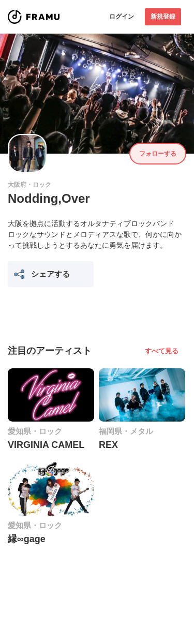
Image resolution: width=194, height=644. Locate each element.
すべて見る (162, 351)
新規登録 (163, 17)
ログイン (122, 17)
